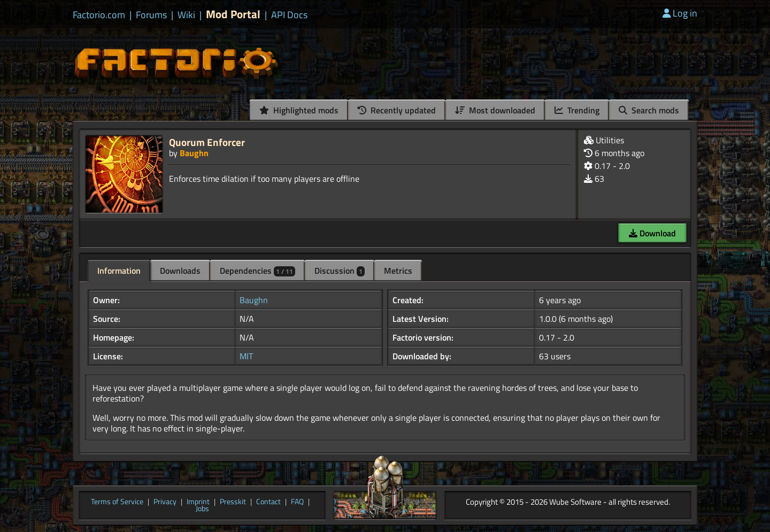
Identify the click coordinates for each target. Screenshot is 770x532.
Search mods (649, 110)
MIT (246, 356)
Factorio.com (99, 15)
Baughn (194, 153)
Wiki (186, 15)
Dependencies (257, 271)
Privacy (165, 502)
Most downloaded (495, 110)
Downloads (180, 271)
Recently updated (397, 110)
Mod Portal (233, 14)
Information (119, 271)
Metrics (398, 271)
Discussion (340, 271)
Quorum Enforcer (207, 142)
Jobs (202, 509)
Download (652, 233)
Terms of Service (117, 502)
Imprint (198, 502)
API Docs (289, 15)
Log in (680, 13)
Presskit (233, 502)
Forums (151, 15)
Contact (268, 502)
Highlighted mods (299, 110)
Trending (577, 110)
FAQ (297, 502)
